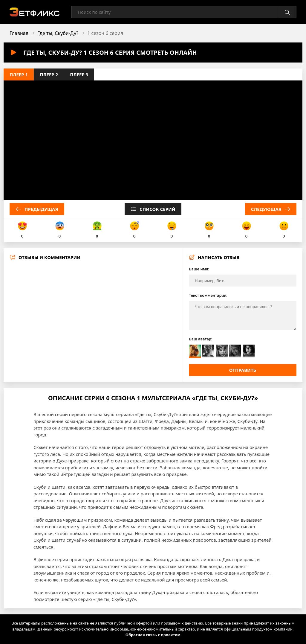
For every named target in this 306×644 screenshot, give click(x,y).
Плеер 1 (19, 74)
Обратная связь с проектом (153, 635)
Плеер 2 (49, 74)
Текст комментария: (208, 295)
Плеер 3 (79, 74)
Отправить (243, 370)
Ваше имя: (199, 269)
